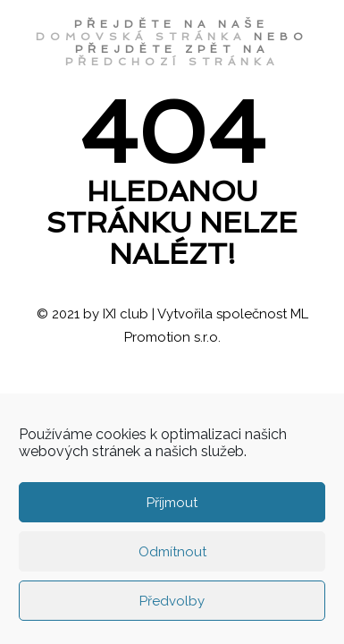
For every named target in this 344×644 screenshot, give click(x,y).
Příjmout (172, 503)
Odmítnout (172, 552)
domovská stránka (141, 37)
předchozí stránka (172, 62)
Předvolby (172, 601)
